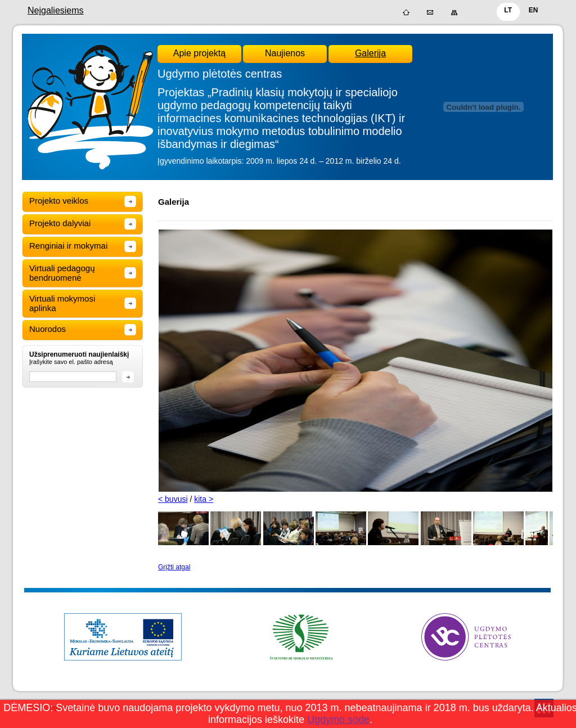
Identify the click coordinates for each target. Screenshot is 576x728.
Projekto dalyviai (60, 223)
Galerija (370, 53)
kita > (204, 499)
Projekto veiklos (59, 201)
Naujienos (285, 53)
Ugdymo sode (338, 720)
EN (534, 10)
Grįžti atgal (174, 567)
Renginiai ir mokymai (68, 246)
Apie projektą (199, 53)
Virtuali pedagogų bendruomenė (62, 273)
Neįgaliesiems (56, 10)
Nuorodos (48, 329)
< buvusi (173, 499)
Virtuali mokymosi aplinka (62, 303)
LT (508, 10)
